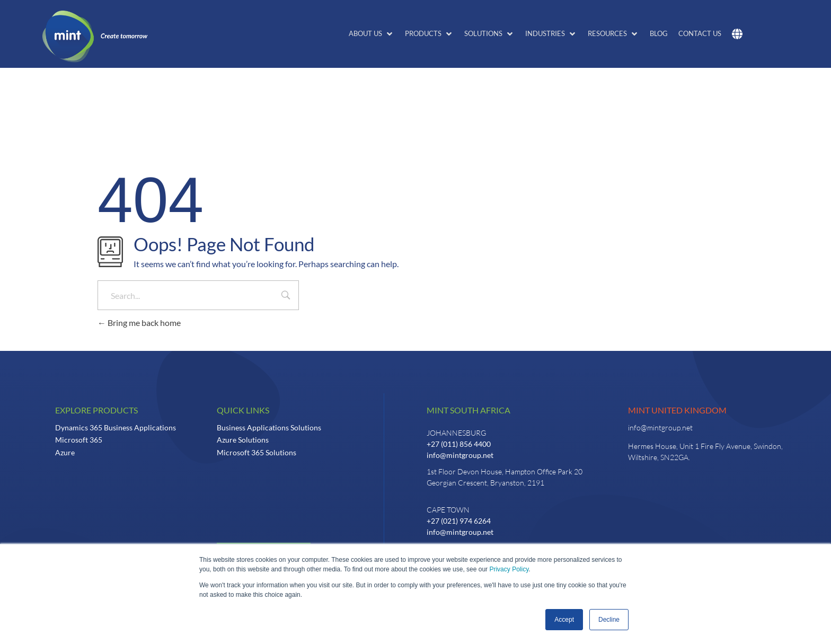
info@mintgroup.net (460, 455)
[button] (372, 34)
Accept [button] (564, 620)
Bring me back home (139, 323)
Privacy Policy (509, 569)
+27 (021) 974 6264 (459, 521)
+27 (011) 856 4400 (459, 444)
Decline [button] (609, 620)
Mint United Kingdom (677, 410)
